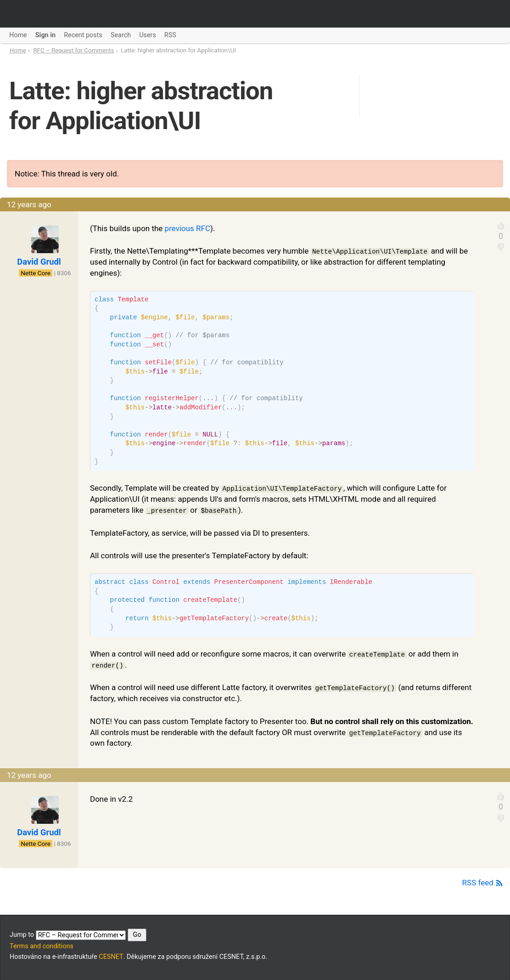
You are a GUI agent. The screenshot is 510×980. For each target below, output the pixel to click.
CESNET (111, 957)
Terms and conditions (42, 946)
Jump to (78, 935)
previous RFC (188, 228)
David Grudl (39, 262)
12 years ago (29, 204)
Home (18, 50)
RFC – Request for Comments (74, 50)
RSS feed (483, 883)
